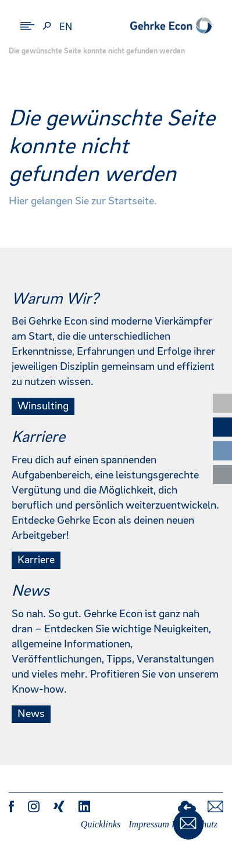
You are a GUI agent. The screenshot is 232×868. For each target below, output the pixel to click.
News (31, 714)
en (66, 27)
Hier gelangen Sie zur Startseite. (83, 201)
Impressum (149, 824)
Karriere (36, 560)
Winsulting (43, 406)
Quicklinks (101, 824)
